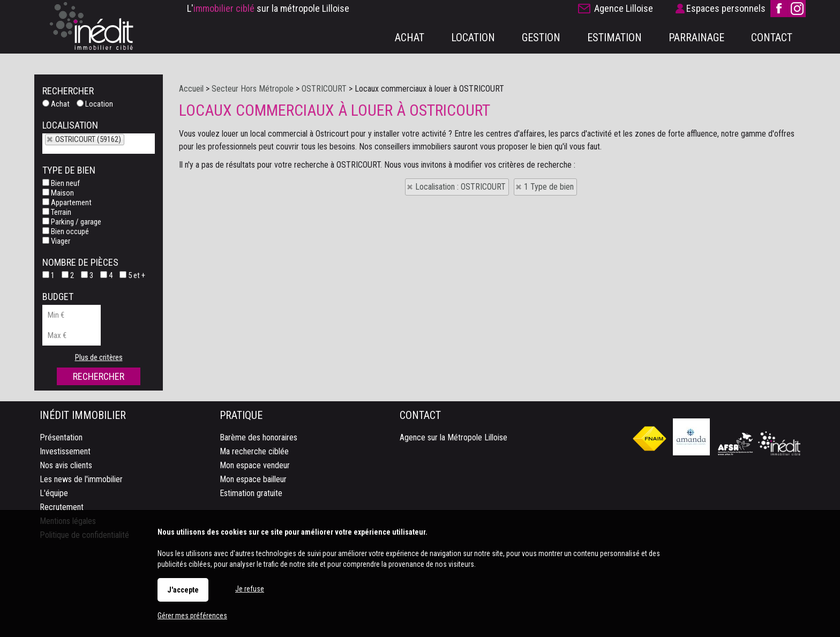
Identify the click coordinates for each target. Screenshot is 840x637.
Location (95, 104)
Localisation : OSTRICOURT (460, 187)
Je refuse (250, 589)
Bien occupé (66, 231)
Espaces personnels (726, 8)
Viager (56, 241)
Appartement (67, 203)
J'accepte (183, 590)
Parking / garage (72, 222)
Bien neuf (61, 183)
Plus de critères (99, 357)
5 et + (132, 275)
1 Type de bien (549, 187)
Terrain (57, 212)
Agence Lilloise (624, 8)
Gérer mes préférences (192, 616)
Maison (58, 193)
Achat (56, 104)
